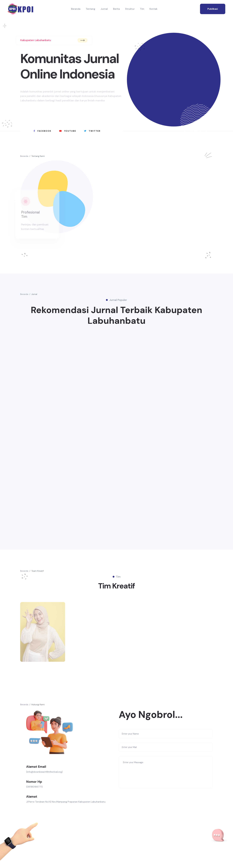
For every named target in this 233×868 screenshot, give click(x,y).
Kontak (153, 9)
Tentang (90, 9)
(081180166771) (34, 787)
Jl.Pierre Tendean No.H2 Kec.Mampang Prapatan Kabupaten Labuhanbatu (66, 802)
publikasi (213, 9)
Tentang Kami (38, 156)
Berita (116, 9)
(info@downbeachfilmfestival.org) (44, 772)
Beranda (76, 9)
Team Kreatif (38, 571)
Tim (142, 9)
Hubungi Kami (38, 704)
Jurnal (104, 9)
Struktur (130, 9)
